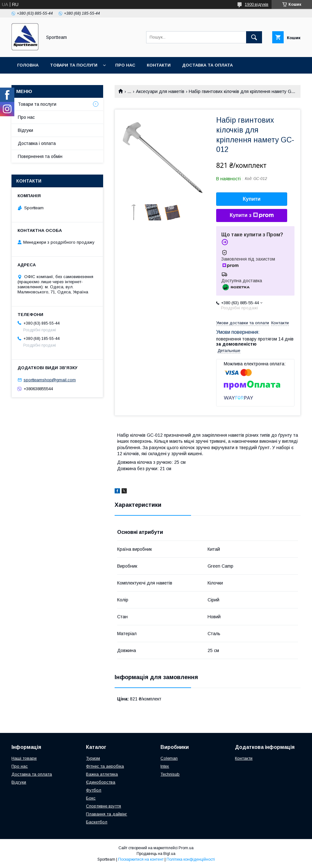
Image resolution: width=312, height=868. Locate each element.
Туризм (93, 758)
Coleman (169, 758)
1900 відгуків (257, 4)
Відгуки (25, 130)
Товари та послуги (74, 65)
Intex (165, 766)
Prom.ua (186, 848)
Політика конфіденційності (191, 859)
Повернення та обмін (44, 82)
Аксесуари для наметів (160, 91)
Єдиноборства (101, 782)
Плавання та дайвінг (106, 814)
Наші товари (24, 758)
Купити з (252, 215)
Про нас (125, 65)
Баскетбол (97, 822)
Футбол (94, 790)
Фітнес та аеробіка (105, 766)
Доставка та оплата (207, 65)
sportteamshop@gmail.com (50, 380)
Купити (252, 199)
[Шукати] (254, 37)
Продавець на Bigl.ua (156, 854)
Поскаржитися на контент (141, 859)
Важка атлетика (102, 774)
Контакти (159, 65)
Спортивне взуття (103, 806)
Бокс (91, 798)
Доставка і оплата (37, 143)
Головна (28, 65)
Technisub (170, 774)
